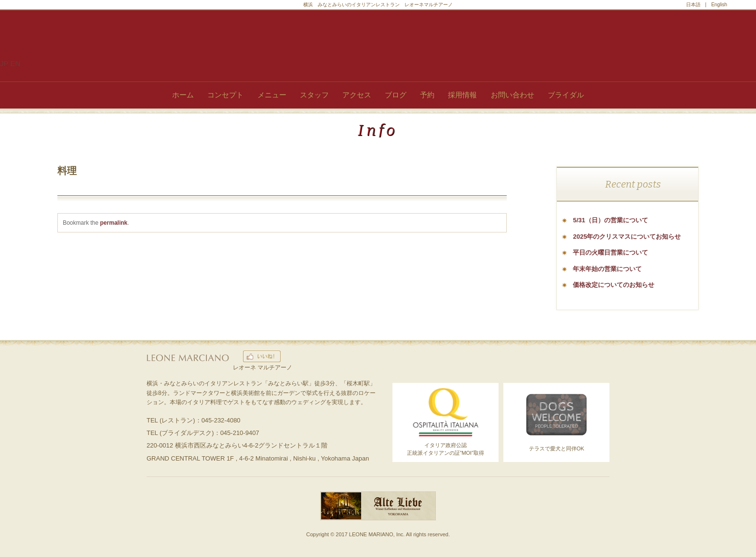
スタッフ (314, 95)
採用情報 (462, 95)
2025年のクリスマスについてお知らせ (627, 237)
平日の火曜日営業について (610, 252)
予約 (427, 95)
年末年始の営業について (607, 269)
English (719, 5)
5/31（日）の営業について (610, 220)
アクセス (357, 95)
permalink (114, 223)
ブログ (396, 95)
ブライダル (566, 95)
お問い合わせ (513, 95)
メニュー (272, 95)
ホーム (183, 95)
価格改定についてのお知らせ (614, 285)
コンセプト (225, 95)
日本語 (693, 5)
